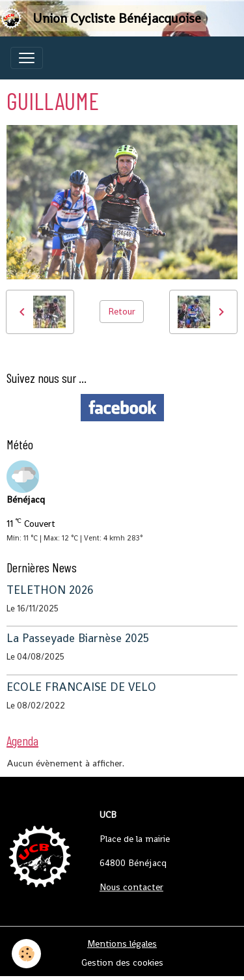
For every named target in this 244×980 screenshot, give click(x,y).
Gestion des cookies (122, 962)
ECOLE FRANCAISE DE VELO (81, 687)
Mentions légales (122, 944)
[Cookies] (26, 954)
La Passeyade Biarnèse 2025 (78, 638)
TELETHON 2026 (50, 590)
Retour (122, 311)
